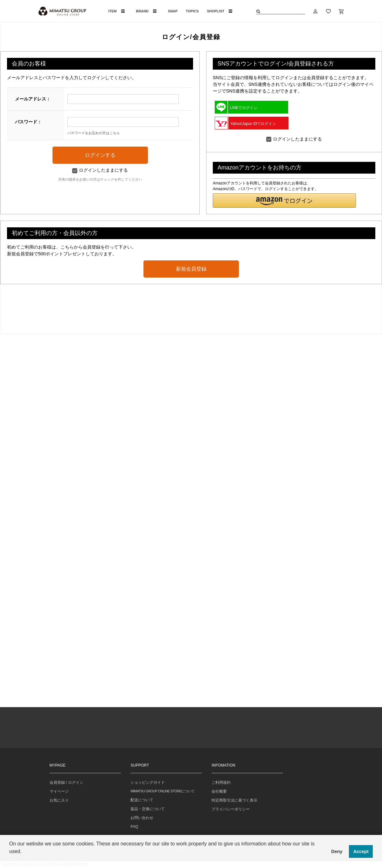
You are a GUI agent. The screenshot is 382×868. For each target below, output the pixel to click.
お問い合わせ (142, 818)
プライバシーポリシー (231, 809)
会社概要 (219, 791)
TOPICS (192, 11)
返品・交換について (148, 809)
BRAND (146, 11)
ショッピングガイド (148, 782)
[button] (284, 200)
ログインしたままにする (100, 170)
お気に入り (59, 800)
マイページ (59, 791)
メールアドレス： (33, 99)
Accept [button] (361, 851)
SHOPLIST (219, 11)
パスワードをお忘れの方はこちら (94, 133)
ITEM (117, 11)
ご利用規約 (221, 782)
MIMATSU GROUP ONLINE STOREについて (162, 791)
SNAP (173, 11)
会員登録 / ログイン (66, 782)
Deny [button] (337, 851)
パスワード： (28, 122)
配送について (142, 800)
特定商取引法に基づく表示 (234, 800)
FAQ (134, 827)
